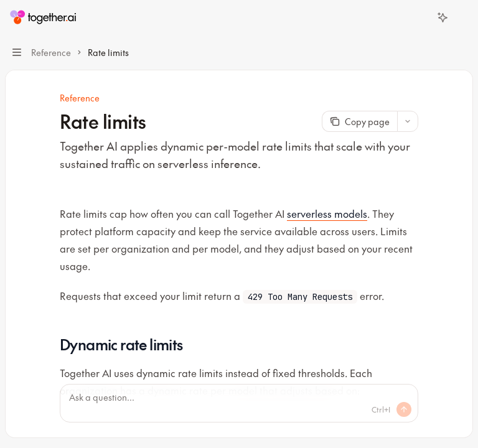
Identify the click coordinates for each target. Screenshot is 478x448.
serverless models (327, 213)
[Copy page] (359, 121)
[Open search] (419, 17)
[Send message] (404, 409)
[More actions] (462, 17)
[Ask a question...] (239, 403)
